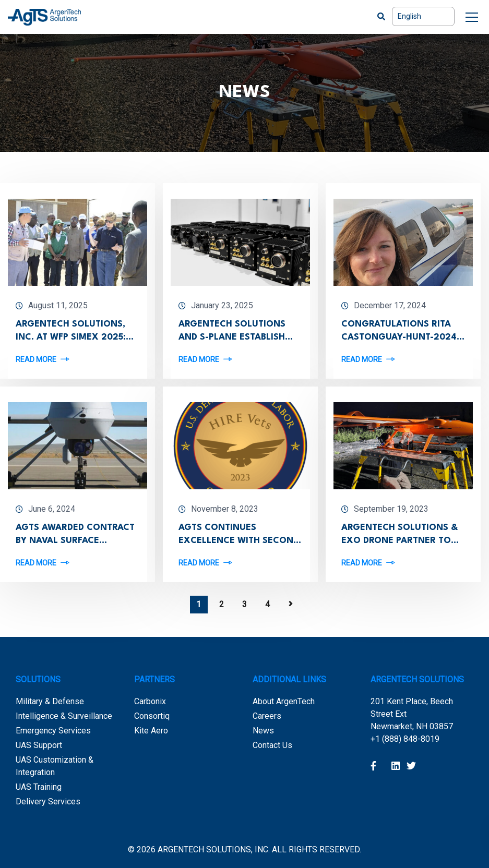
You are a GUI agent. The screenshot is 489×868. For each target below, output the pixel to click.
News (263, 731)
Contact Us (272, 745)
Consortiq (152, 716)
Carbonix (150, 701)
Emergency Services (53, 731)
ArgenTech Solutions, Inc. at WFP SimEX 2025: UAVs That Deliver (71, 337)
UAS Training (39, 787)
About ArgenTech (284, 701)
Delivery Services (48, 801)
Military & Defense (50, 701)
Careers (267, 716)
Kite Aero (151, 731)
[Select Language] (423, 16)
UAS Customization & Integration (55, 766)
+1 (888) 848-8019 (405, 739)
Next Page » (291, 604)
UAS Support (39, 745)
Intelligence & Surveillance (64, 716)
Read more (36, 359)
